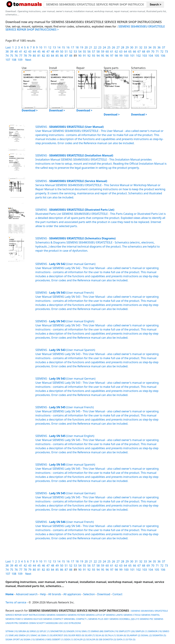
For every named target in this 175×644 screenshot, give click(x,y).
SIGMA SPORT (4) (14, 639)
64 (125, 52)
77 (21, 56)
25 (109, 47)
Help (43, 594)
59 (103, 52)
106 (163, 56)
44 (34, 52)
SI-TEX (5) (131, 639)
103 (144, 56)
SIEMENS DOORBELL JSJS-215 (124, 619)
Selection (89, 594)
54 (80, 52)
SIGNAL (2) (146, 635)
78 (25, 56)
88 (71, 56)
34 (150, 47)
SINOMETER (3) (58, 631)
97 (112, 56)
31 (136, 47)
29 (127, 47)
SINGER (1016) (74, 631)
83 (48, 56)
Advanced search (27, 594)
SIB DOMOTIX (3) (107, 639)
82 (43, 56)
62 (116, 52)
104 (151, 56)
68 (144, 52)
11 (45, 47)
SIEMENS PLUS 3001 (99, 619)
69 (148, 52)
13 (54, 47)
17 (72, 47)
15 (63, 47)
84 (52, 56)
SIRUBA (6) (24, 631)
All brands (55, 594)
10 (41, 47)
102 (138, 56)
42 (25, 52)
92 (89, 56)
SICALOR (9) (92, 639)
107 (8, 60)
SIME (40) (13, 635)
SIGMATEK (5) (159, 635)
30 (132, 47)
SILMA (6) (121, 635)
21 (91, 47)
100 (126, 56)
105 (157, 56)
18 (77, 47)
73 (166, 52)
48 (52, 52)
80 (34, 56)
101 (132, 56)
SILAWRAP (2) (133, 635)
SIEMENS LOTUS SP (95, 615)
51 (66, 52)
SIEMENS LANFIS (114, 615)
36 (159, 47)
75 (12, 56)
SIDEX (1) (69, 639)
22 (95, 47)
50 (62, 52)
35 (154, 47)
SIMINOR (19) (155, 631)
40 (16, 52)
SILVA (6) (100, 635)
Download (104, 594)
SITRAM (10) (12, 631)
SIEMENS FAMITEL (150, 615)
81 (39, 56)
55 (84, 52)
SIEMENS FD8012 (14, 619)
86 (62, 56)
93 (93, 56)
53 (75, 52)
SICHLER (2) (80, 639)
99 (121, 56)
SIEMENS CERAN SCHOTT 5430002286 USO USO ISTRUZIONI (50, 623)
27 (118, 47)
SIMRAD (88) (97, 631)
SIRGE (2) (34, 631)
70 (153, 52)
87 (66, 56)
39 (12, 52)
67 (139, 52)
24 (104, 47)
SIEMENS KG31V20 (33, 619)
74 (7, 56)
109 (20, 60)
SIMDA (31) (24, 635)
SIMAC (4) (35, 635)
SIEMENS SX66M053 (57, 615)
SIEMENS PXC (147, 619)
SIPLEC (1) (45, 631)
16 (68, 47)
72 (162, 52)
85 (57, 56)
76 (16, 56)
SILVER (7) (90, 635)
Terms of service (16, 602)
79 (30, 56)
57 (93, 52)
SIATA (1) (121, 639)
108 (14, 60)
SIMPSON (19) (111, 631)
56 (89, 52)
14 (59, 47)
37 (164, 47)
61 (112, 52)
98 (116, 56)
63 (121, 52)
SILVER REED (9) (76, 635)
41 (21, 52)
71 (157, 52)
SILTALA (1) (110, 635)
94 (98, 56)
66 (134, 52)
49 (57, 52)
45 (39, 52)
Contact (117, 594)
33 (145, 47)
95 (103, 56)
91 (84, 56)
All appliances (72, 594)
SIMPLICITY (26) (127, 631)
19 (82, 47)
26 (113, 47)
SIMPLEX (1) (141, 631)
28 (123, 47)
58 (98, 52)
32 (141, 47)
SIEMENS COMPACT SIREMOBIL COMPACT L (65, 619)
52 (71, 52)
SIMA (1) (45, 635)
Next (28, 60)
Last (8, 47)
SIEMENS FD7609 (76, 615)
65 (130, 52)
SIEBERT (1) (58, 639)
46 (43, 52)
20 (86, 47)
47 (48, 52)
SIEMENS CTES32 (132, 615)
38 (7, 52)
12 (50, 47)
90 (80, 56)
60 (107, 52)
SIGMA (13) (29, 639)
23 (100, 47)
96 (107, 56)
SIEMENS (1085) (43, 639)
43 (30, 52)
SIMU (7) (86, 631)
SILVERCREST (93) (59, 635)
